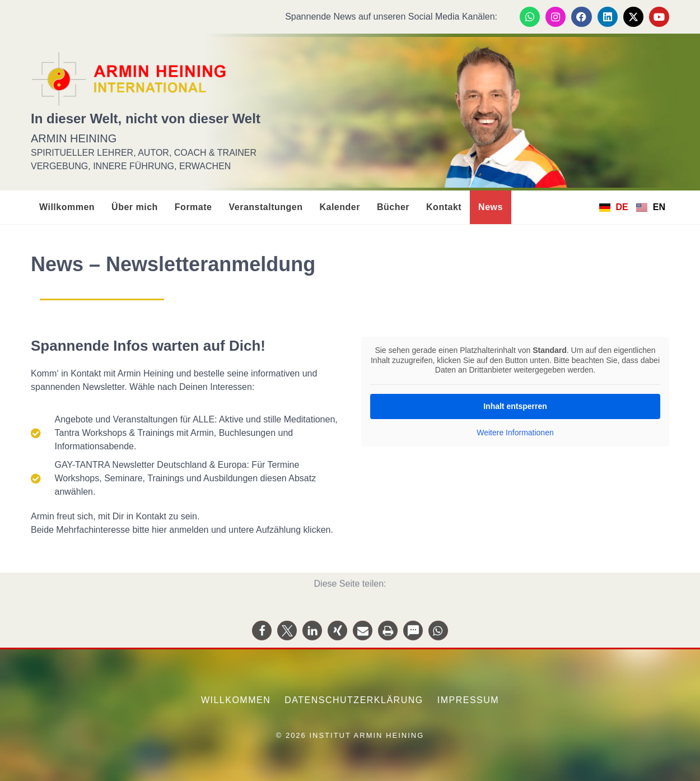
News (491, 207)
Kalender (339, 207)
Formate (193, 207)
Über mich (135, 207)
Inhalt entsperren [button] (515, 406)
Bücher (393, 207)
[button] (262, 639)
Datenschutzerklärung (354, 700)
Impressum (468, 700)
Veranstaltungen (265, 207)
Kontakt (444, 207)
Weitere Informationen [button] (515, 432)
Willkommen (67, 207)
